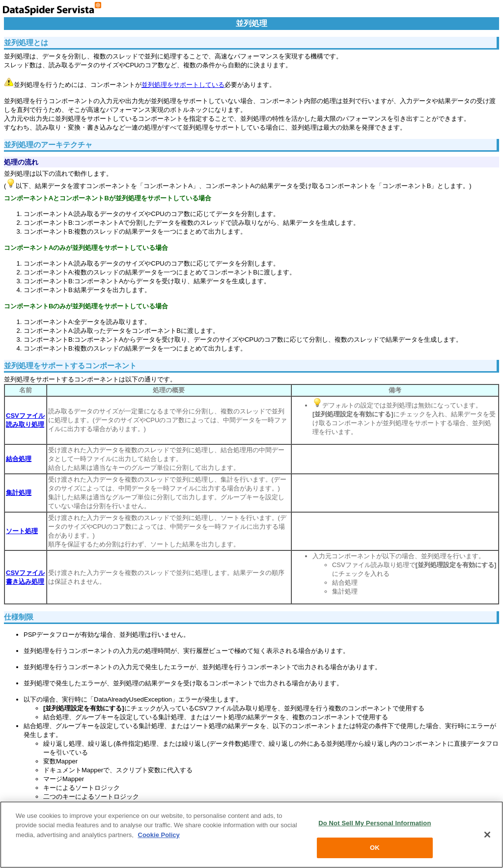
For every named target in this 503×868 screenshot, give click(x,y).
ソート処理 (22, 531)
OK (375, 848)
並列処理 (251, 23)
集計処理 (19, 493)
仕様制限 (19, 617)
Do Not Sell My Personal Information (375, 823)
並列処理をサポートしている (183, 85)
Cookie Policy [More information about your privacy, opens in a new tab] (159, 835)
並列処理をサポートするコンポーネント (70, 366)
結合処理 (19, 459)
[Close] (487, 835)
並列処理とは (26, 42)
